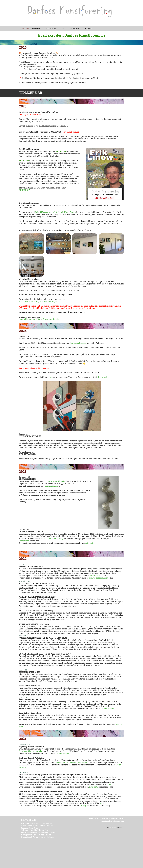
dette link (89, 543)
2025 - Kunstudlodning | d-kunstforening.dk (38, 301)
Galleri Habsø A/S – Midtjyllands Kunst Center (56, 212)
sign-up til (94, 787)
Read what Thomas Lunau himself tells (73, 762)
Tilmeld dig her (107, 708)
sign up (83, 805)
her (51, 377)
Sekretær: (25, 830)
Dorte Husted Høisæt (36, 835)
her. (110, 784)
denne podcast (104, 377)
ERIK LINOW (25, 190)
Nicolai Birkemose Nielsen (36, 823)
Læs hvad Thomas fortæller (31, 751)
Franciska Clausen (78, 343)
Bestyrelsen (24, 541)
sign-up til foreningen (98, 578)
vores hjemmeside (51, 486)
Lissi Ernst (30, 828)
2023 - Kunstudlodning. (53, 538)
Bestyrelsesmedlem (29, 832)
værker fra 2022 (96, 576)
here (102, 803)
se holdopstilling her (57, 481)
